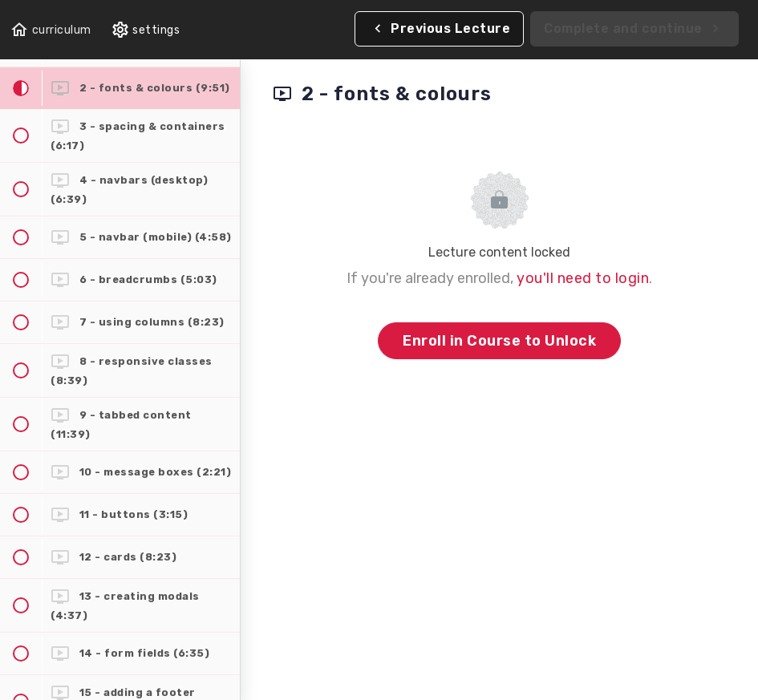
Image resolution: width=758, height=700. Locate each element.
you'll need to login (583, 278)
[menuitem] (146, 30)
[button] (51, 30)
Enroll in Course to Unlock (499, 341)
